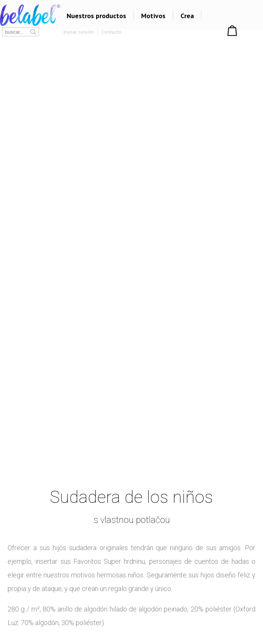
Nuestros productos (96, 16)
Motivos (153, 16)
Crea (187, 16)
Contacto (111, 32)
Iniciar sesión (79, 32)
